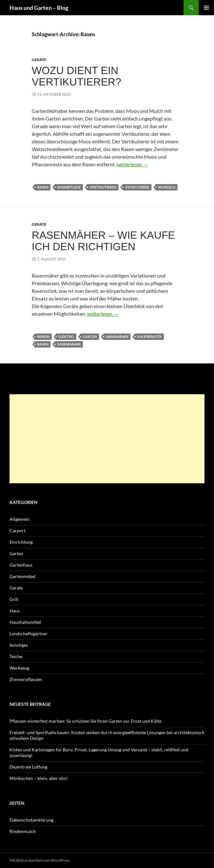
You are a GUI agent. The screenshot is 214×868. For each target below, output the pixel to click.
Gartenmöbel (23, 576)
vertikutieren (103, 187)
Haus (15, 611)
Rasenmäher (69, 344)
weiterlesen (132, 164)
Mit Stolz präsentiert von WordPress (40, 860)
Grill (14, 599)
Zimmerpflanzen (26, 679)
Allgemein (20, 519)
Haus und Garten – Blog (39, 8)
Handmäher (117, 337)
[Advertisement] (107, 439)
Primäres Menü (206, 8)
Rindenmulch (23, 831)
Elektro (66, 337)
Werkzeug (19, 668)
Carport (17, 530)
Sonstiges (19, 645)
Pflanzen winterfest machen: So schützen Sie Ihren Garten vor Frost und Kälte (85, 721)
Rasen (43, 187)
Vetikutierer (137, 187)
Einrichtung (21, 542)
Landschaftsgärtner (29, 634)
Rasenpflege (69, 187)
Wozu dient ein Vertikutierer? (77, 76)
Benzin (43, 337)
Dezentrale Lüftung (28, 767)
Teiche (16, 656)
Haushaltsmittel (25, 622)
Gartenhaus (21, 565)
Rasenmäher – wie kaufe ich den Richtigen (103, 241)
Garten (90, 337)
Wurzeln (167, 187)
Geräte (39, 60)
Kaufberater (149, 337)
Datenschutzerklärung (31, 820)
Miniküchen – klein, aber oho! (39, 778)
